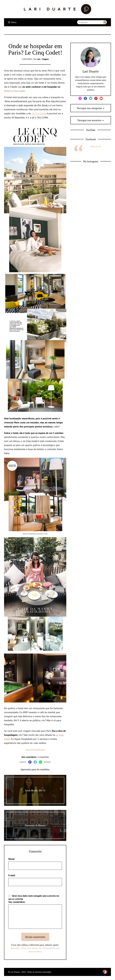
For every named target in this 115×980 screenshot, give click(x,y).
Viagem (45, 59)
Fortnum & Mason (35, 825)
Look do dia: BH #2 (35, 790)
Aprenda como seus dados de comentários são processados (35, 950)
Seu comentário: (17, 902)
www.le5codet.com (35, 749)
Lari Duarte (91, 71)
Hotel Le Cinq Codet (14, 91)
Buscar (105, 22)
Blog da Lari (96, 146)
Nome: (12, 859)
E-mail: (12, 875)
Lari (39, 59)
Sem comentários (29, 757)
